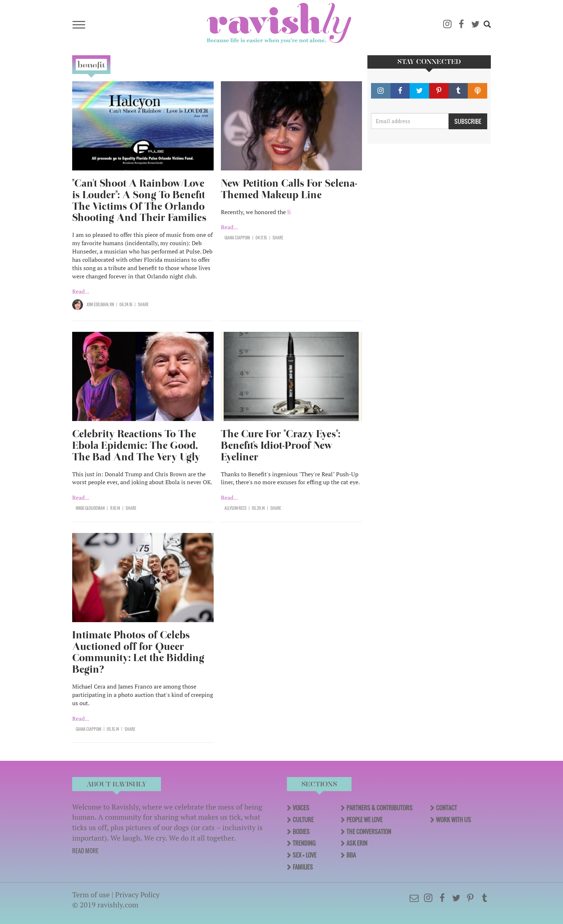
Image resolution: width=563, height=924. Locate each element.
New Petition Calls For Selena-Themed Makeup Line (289, 189)
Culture (303, 820)
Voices (301, 808)
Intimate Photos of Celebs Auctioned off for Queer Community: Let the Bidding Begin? (138, 652)
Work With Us (453, 820)
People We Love (365, 820)
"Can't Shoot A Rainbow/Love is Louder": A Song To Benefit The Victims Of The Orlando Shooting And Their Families (139, 201)
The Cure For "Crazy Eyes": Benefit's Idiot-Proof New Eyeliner (281, 445)
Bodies (301, 832)
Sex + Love (305, 855)
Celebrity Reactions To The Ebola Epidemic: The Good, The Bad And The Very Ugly (136, 445)
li (289, 212)
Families (303, 867)
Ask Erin (357, 843)
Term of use (91, 895)
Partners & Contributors (379, 808)
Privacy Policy (137, 895)
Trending (304, 843)
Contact (446, 808)
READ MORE (85, 851)
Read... (81, 291)
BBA (351, 855)
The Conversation (369, 832)
